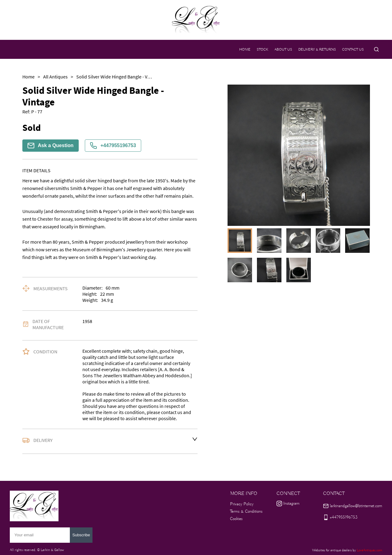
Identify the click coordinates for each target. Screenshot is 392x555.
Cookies (236, 519)
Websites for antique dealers (332, 550)
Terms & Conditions (246, 511)
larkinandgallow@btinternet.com (356, 506)
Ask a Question (51, 146)
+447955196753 (113, 146)
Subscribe (81, 535)
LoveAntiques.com (369, 550)
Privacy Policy (242, 504)
